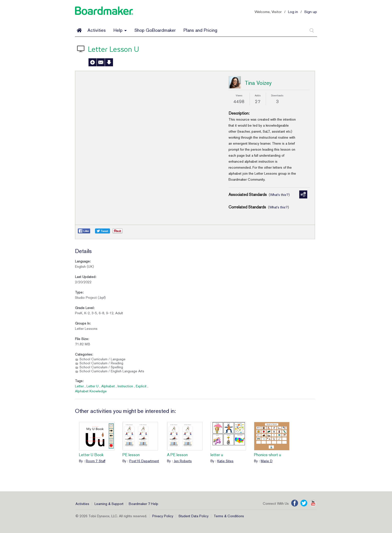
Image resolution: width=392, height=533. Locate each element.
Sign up (311, 12)
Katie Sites (225, 461)
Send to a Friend (101, 62)
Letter (79, 386)
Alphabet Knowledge (91, 391)
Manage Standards (303, 194)
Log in (293, 12)
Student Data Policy (193, 516)
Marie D (267, 461)
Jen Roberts (183, 461)
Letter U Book (91, 455)
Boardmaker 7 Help (143, 504)
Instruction (125, 386)
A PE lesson (177, 455)
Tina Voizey (258, 83)
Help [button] (120, 30)
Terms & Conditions (229, 516)
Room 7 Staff (95, 461)
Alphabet (108, 386)
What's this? (279, 195)
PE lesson (131, 455)
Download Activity (109, 62)
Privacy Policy (163, 516)
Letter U (92, 386)
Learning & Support (109, 504)
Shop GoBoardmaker (155, 30)
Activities (97, 30)
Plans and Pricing (200, 30)
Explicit (141, 386)
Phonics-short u (267, 455)
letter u (217, 455)
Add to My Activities (92, 62)
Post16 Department (144, 461)
